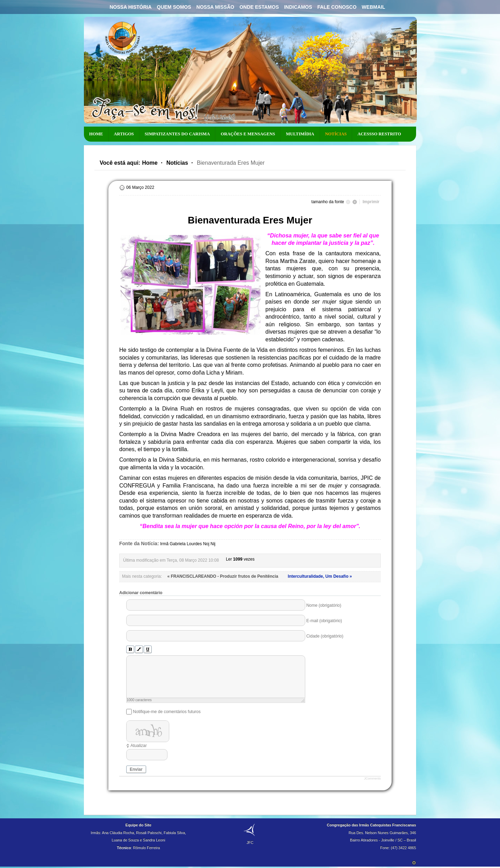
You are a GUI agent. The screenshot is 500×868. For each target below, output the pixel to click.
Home (150, 163)
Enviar (136, 769)
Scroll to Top (414, 863)
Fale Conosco (337, 7)
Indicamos (298, 7)
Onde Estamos (259, 7)
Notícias (177, 163)
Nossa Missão (215, 7)
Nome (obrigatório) (324, 605)
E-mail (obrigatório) (324, 621)
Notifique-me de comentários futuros (167, 712)
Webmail (374, 7)
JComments (372, 778)
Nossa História (130, 7)
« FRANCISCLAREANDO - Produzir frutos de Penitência (223, 576)
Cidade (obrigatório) (325, 636)
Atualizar (139, 746)
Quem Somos (174, 7)
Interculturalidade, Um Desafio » (320, 576)
